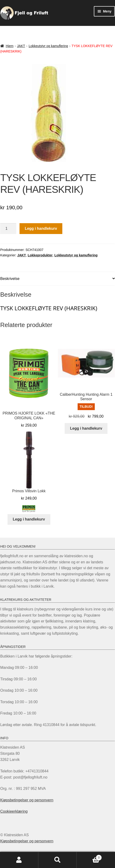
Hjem (10, 46)
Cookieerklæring (14, 811)
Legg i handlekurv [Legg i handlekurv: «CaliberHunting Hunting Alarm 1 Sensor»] (86, 428)
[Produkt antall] (8, 229)
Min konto (19, 860)
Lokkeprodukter (40, 255)
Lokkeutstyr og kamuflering (48, 46)
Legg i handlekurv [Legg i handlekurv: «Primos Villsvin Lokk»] (29, 519)
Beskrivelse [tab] (10, 279)
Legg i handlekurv (41, 228)
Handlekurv (89, 857)
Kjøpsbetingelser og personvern (27, 800)
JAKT (21, 46)
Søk (57, 860)
